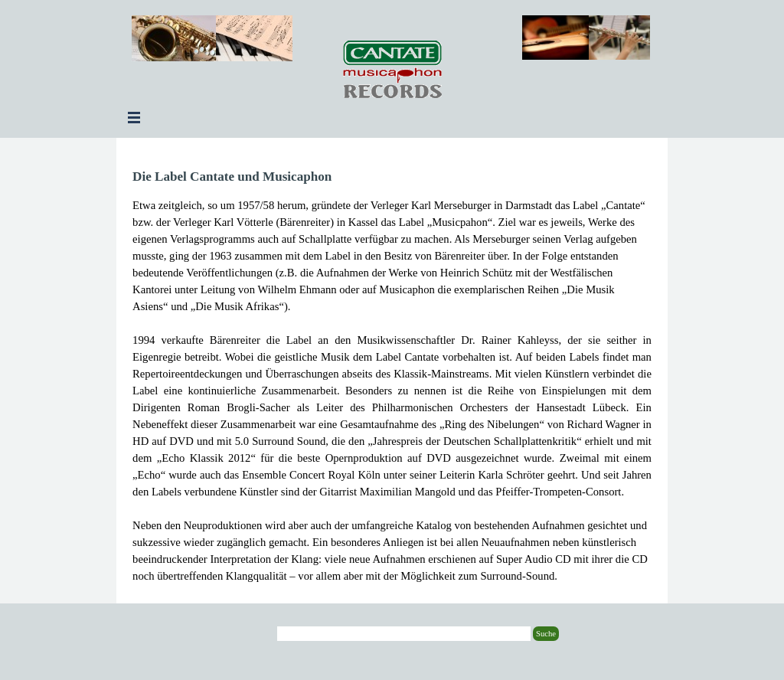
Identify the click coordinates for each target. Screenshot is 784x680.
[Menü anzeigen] (134, 117)
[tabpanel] (392, 376)
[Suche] (404, 634)
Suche (546, 634)
